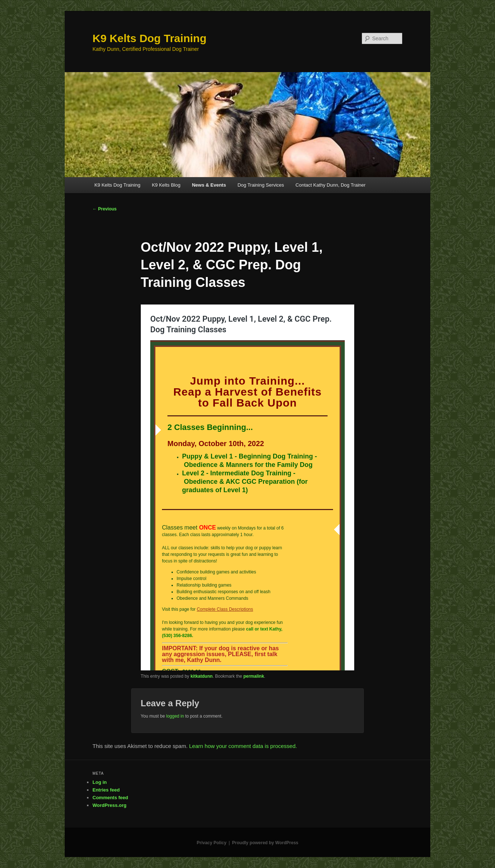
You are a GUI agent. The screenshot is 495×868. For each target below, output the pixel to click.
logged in (175, 716)
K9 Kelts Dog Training (150, 38)
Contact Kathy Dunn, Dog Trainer (330, 185)
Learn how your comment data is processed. (243, 746)
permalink (254, 676)
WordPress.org (109, 805)
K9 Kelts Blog (166, 185)
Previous (105, 209)
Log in (100, 782)
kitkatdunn (202, 676)
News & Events (209, 185)
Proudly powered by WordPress (265, 843)
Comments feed (110, 798)
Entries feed (106, 790)
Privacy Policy (211, 843)
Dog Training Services (261, 185)
